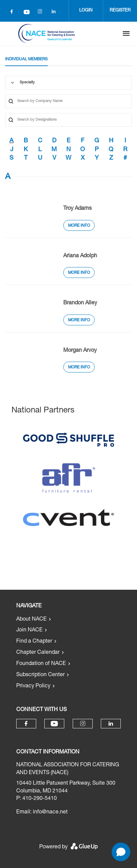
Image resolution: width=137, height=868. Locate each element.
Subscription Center (40, 675)
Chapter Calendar (38, 653)
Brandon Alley (80, 303)
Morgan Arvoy (80, 351)
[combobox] (68, 83)
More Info (79, 226)
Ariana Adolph (80, 256)
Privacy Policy (33, 686)
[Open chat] (121, 852)
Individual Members (26, 59)
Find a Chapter (34, 642)
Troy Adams (77, 209)
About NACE (31, 620)
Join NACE (29, 630)
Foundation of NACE (41, 664)
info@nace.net (50, 812)
